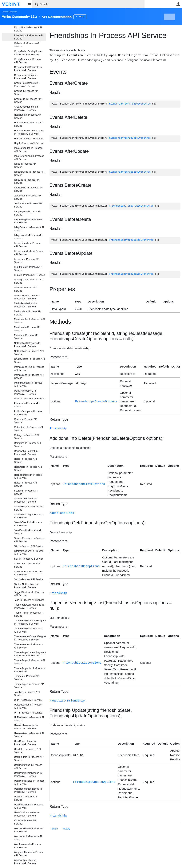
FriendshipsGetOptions (81, 565)
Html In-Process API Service (29, 139)
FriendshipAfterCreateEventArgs (129, 104)
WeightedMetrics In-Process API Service (29, 854)
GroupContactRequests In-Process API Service (28, 69)
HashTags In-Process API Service (28, 116)
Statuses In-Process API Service (27, 565)
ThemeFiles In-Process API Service (29, 614)
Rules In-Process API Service (25, 484)
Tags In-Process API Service (29, 600)
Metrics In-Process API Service (26, 337)
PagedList (57, 699)
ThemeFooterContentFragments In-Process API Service (30, 622)
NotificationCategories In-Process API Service (28, 345)
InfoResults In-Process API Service (28, 189)
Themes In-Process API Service (27, 678)
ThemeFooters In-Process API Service (28, 630)
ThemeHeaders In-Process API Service (28, 646)
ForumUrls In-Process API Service (28, 29)
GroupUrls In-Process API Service (28, 101)
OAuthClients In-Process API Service (29, 361)
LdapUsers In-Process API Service (28, 237)
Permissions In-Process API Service (29, 377)
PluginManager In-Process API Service (28, 384)
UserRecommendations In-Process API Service (28, 790)
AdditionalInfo (62, 511)
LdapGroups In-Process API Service (29, 229)
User (178, 4)
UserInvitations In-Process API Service (28, 767)
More (86, 17)
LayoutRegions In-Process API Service (28, 221)
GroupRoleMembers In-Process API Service (27, 85)
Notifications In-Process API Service (29, 353)
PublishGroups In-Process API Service (28, 413)
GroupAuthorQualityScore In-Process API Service (28, 53)
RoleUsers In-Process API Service (28, 469)
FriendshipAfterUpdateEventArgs (129, 172)
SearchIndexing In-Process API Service (28, 516)
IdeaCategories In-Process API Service (28, 150)
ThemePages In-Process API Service (30, 662)
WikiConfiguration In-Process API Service (25, 862)
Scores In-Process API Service (26, 492)
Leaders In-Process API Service (27, 261)
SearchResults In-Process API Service (28, 524)
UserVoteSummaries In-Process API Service (27, 814)
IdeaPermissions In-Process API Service (29, 158)
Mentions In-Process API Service (27, 329)
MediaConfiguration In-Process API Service (26, 297)
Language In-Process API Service (28, 213)
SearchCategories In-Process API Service (25, 500)
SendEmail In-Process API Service (28, 532)
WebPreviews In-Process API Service (27, 846)
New (171, 17)
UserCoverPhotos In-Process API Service (25, 743)
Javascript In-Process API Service (28, 197)
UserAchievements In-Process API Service (26, 727)
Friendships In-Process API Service (29, 37)
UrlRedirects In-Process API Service (29, 719)
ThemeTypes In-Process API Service (29, 686)
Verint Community (9, 12)
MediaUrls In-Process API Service (28, 313)
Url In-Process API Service (28, 713)
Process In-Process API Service (27, 405)
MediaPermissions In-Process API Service (26, 305)
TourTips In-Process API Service (27, 694)
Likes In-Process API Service (30, 275)
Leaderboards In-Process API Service (28, 245)
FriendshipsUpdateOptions (94, 780)
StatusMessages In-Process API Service (29, 573)
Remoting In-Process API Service (28, 445)
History (66, 827)
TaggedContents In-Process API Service (29, 594)
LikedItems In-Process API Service (28, 269)
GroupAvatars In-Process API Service (28, 61)
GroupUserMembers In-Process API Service (27, 108)
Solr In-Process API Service (29, 559)
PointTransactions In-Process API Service (25, 392)
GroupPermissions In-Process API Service (26, 77)
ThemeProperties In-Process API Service (29, 670)
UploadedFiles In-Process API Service (28, 706)
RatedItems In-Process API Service (28, 429)
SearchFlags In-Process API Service (29, 508)
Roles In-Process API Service (25, 461)
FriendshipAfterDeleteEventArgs (129, 138)
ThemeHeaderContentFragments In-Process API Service (30, 638)
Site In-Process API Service (29, 546)
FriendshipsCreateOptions (96, 400)
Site (30, 4)
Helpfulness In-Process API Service (29, 124)
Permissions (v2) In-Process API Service (29, 369)
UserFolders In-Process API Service (29, 759)
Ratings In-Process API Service (26, 437)
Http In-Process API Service (29, 143)
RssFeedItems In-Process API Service (28, 477)
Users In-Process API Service (26, 798)
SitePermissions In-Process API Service (29, 553)
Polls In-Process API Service (29, 399)
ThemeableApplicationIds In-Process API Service (29, 606)
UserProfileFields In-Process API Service (29, 782)
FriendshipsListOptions (82, 661)
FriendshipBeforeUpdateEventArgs (131, 274)
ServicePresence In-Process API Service (29, 540)
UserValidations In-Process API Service (28, 806)
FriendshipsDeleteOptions (84, 483)
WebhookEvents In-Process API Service (29, 830)
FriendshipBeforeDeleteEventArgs (131, 240)
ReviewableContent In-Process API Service (26, 453)
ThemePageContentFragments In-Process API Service (30, 654)
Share (55, 827)
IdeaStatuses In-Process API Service (29, 173)
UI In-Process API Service (28, 700)
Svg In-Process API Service (29, 579)
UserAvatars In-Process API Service (29, 735)
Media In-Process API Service (26, 289)
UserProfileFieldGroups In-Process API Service (28, 775)
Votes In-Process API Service (25, 822)
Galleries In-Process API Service (27, 45)
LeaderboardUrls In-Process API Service (29, 253)
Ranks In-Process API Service (26, 421)
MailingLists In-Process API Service (29, 281)
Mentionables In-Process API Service (30, 321)
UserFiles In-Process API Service (27, 751)
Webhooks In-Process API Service (28, 838)
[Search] (88, 4)
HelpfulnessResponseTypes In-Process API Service (29, 132)
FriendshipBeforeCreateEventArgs (131, 206)
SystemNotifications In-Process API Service (26, 586)
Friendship (58, 427)
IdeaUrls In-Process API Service (27, 181)
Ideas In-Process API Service (25, 165)
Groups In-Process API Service (26, 93)
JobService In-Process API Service (28, 205)
